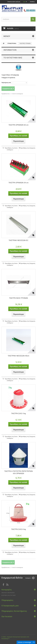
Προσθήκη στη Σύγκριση (28, 148)
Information (10, 50)
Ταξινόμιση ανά (6, 83)
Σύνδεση (32, 2)
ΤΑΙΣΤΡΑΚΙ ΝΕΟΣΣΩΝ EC (18, 240)
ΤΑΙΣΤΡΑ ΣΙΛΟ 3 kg (19, 414)
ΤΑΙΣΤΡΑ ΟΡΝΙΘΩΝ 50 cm (18, 125)
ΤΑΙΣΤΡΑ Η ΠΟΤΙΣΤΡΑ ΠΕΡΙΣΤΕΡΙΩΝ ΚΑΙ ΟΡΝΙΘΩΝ (19, 472)
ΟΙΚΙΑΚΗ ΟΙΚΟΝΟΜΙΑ (8, 593)
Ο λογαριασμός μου (10, 606)
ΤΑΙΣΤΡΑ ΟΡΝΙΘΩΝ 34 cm (18, 183)
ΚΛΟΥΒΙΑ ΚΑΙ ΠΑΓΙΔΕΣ (9, 595)
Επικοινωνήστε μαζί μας (14, 2)
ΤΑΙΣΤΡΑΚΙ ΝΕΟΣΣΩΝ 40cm (18, 356)
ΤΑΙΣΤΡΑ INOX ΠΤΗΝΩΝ (19, 298)
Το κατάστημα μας (13, 58)
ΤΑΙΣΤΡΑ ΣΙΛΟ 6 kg (19, 529)
